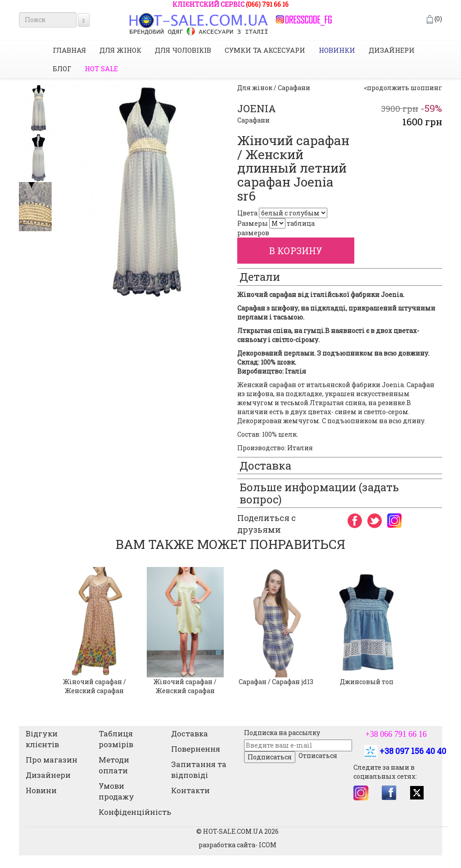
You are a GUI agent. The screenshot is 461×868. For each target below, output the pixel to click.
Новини (41, 790)
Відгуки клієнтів (42, 739)
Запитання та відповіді (199, 770)
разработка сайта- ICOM (237, 845)
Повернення (196, 749)
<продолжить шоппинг (403, 88)
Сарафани (253, 120)
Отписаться (318, 756)
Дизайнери (392, 50)
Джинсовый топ (367, 682)
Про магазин (52, 760)
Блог (62, 69)
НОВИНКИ (337, 50)
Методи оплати (114, 765)
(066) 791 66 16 (267, 4)
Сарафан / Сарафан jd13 (276, 682)
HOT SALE (101, 69)
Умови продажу (116, 791)
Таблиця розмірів (116, 739)
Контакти (190, 790)
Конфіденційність (135, 812)
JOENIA (257, 108)
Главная (69, 50)
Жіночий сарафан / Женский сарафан (95, 686)
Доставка (190, 733)
